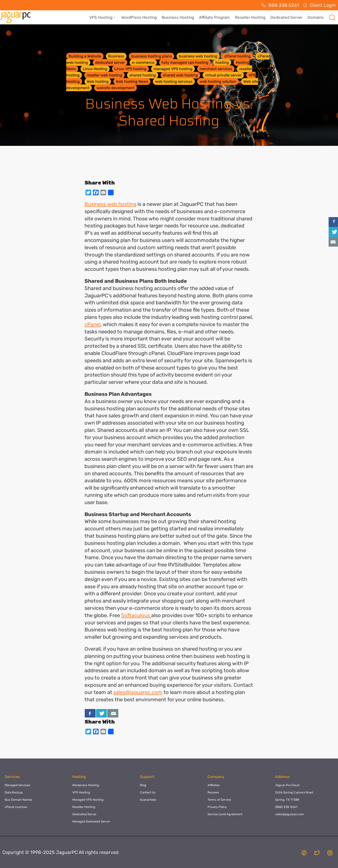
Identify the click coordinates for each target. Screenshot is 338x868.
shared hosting (143, 75)
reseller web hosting (104, 75)
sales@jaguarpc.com (138, 692)
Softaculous (136, 615)
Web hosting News (132, 81)
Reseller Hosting (251, 17)
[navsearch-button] (332, 17)
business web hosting (198, 56)
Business (116, 56)
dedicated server (110, 62)
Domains (316, 17)
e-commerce (143, 62)
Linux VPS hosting (130, 69)
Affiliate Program (216, 17)
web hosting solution (218, 81)
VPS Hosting (104, 17)
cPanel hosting (238, 56)
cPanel (92, 324)
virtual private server (223, 75)
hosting (222, 62)
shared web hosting (180, 75)
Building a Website (85, 56)
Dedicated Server (287, 17)
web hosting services (174, 81)
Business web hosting (110, 204)
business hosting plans (152, 56)
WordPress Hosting (141, 17)
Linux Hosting (95, 69)
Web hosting (98, 81)
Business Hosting (179, 17)
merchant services (216, 69)
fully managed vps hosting (185, 62)
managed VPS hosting (173, 69)
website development (115, 88)
